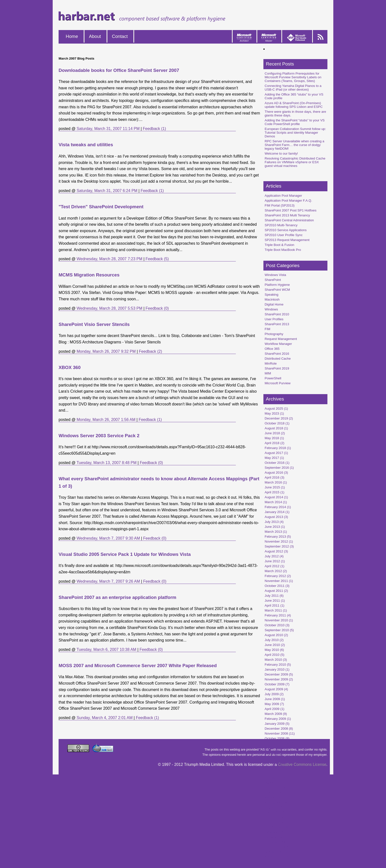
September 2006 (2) (279, 857)
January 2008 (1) (277, 783)
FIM (267, 329)
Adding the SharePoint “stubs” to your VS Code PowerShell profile (295, 122)
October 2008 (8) (277, 738)
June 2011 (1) (275, 601)
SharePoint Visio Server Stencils (94, 324)
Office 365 (272, 349)
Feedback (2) (150, 351)
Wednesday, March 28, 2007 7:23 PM (109, 259)
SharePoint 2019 (277, 368)
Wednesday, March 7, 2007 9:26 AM (108, 581)
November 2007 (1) (279, 788)
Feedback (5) (157, 259)
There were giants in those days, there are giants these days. (295, 113)
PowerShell (273, 378)
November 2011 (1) (279, 581)
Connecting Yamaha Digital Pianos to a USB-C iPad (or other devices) (293, 88)
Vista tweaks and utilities (86, 145)
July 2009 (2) (274, 694)
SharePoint (273, 280)
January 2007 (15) (278, 837)
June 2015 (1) (275, 487)
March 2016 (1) (276, 482)
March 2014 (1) (276, 502)
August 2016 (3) (276, 473)
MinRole (271, 363)
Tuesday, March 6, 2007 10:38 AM (106, 650)
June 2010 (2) (275, 645)
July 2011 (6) (274, 596)
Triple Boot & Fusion (279, 245)
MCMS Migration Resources (89, 275)
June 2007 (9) (275, 812)
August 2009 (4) (276, 689)
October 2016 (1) (277, 463)
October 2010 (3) (277, 625)
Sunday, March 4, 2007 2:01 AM (105, 718)
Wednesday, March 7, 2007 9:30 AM (108, 538)
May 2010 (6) (274, 650)
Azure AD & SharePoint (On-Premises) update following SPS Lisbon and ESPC (294, 105)
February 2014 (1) (278, 507)
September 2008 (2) (279, 743)
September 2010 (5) (279, 630)
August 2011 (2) (276, 591)
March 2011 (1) (276, 610)
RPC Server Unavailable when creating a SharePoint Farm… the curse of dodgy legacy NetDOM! (294, 145)
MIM (268, 373)
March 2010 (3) (276, 660)
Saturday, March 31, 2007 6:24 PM (107, 191)
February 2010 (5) (278, 665)
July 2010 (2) (274, 640)
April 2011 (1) (274, 605)
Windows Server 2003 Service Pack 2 (99, 436)
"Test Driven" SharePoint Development (101, 207)
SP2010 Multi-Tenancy (281, 225)
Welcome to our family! (281, 153)
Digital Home (274, 304)
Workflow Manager (278, 344)
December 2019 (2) (279, 418)
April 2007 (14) (275, 822)
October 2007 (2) (277, 793)
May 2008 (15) (275, 763)
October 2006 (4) (277, 852)
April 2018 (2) (274, 443)
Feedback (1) (154, 129)
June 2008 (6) (275, 758)
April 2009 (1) (274, 709)
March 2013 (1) (276, 532)
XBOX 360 (70, 367)
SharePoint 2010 (277, 314)
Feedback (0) (157, 308)
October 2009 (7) (277, 684)
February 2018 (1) (278, 448)
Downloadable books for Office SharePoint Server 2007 (119, 70)
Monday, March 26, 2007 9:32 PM (106, 351)
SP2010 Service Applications (286, 230)
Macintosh (272, 299)
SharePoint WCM (277, 290)
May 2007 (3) (274, 817)
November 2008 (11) (280, 733)
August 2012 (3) (276, 551)
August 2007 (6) (276, 802)
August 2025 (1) (276, 409)
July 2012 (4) (274, 556)
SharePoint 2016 (277, 354)
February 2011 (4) (278, 615)
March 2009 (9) (276, 714)
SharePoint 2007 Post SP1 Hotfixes (290, 210)
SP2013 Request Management (287, 240)
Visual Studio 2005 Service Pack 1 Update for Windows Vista (125, 554)
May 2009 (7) (274, 704)
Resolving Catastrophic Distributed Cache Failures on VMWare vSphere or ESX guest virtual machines (295, 162)
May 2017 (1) (274, 458)
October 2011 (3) (277, 586)
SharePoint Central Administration (289, 220)
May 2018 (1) (274, 438)
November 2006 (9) (279, 847)
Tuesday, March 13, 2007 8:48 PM (107, 463)
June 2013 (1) (275, 527)
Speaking (272, 295)
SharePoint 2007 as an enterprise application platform (117, 597)
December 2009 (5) (279, 674)
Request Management (281, 339)
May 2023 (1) (274, 413)
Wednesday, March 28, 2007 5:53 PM (109, 308)
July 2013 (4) (274, 522)
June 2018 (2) (275, 433)
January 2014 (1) (277, 512)
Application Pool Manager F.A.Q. (288, 201)
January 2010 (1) (277, 669)
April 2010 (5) (274, 655)
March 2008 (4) (276, 773)
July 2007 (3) (274, 807)
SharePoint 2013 (277, 324)
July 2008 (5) (274, 753)
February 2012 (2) (278, 576)
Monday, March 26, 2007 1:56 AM (106, 420)
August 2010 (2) (276, 635)
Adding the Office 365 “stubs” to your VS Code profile (294, 96)
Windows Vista (275, 275)
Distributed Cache (278, 359)
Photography (274, 334)
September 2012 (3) (279, 546)
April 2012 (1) (274, 566)
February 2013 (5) (278, 537)
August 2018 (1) (276, 428)
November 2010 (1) (279, 620)
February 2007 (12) (279, 832)
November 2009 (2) (279, 679)
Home (72, 36)
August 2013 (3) (276, 517)
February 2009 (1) (278, 719)
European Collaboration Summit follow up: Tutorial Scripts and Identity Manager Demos (295, 133)
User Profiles (274, 319)
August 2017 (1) (276, 453)
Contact (120, 36)
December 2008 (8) (279, 729)
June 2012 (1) (275, 561)
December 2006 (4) (279, 842)
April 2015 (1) (274, 492)
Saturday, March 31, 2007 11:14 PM (108, 129)
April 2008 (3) (274, 768)
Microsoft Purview (278, 383)
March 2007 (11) (277, 827)
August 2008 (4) (276, 748)
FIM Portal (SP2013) (280, 205)
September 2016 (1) (279, 468)
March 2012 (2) (276, 571)
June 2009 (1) (275, 699)
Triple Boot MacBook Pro (283, 250)
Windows (271, 309)
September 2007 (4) (279, 797)
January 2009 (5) (277, 724)
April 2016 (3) (274, 477)
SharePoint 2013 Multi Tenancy (287, 215)
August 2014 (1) (276, 497)
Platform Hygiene (277, 285)
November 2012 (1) (279, 541)
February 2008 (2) (278, 778)
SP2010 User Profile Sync (284, 235)
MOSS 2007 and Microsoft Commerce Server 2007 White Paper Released (138, 666)
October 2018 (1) (277, 423)
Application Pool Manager (283, 196)
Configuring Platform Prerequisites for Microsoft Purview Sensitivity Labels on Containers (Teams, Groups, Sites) (293, 77)
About (95, 36)
